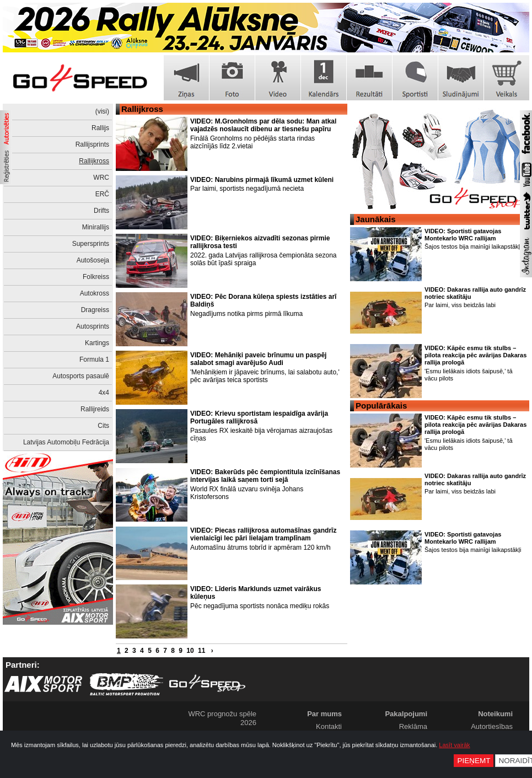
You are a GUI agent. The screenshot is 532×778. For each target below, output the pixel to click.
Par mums (324, 714)
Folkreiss (96, 277)
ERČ (102, 194)
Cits (103, 426)
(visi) (102, 111)
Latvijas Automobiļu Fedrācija (66, 442)
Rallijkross (94, 161)
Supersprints (91, 244)
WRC (101, 178)
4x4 (104, 393)
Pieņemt (474, 761)
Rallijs (100, 128)
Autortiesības (492, 726)
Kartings (97, 343)
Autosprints (93, 326)
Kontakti (329, 726)
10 (190, 651)
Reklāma (413, 726)
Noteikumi (495, 714)
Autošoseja (93, 260)
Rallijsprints (92, 144)
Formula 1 (94, 360)
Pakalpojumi (406, 714)
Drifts (101, 211)
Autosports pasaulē (81, 376)
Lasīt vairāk (454, 745)
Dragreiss (95, 310)
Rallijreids (95, 409)
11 (201, 651)
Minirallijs (96, 227)
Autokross (95, 293)
